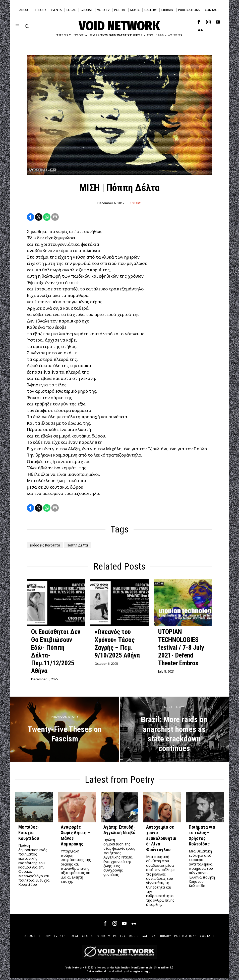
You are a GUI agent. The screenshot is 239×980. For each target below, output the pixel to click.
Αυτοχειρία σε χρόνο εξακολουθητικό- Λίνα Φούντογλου (161, 840)
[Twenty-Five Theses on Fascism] (65, 731)
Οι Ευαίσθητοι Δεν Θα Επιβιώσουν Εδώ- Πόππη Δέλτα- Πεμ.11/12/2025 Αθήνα (56, 653)
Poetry (135, 203)
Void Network (75, 969)
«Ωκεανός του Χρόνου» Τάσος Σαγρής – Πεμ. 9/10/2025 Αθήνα (117, 645)
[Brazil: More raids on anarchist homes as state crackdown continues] (174, 731)
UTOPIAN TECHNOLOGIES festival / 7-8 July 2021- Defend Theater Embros (181, 649)
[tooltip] (199, 22)
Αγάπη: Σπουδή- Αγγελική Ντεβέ (119, 832)
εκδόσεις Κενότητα (47, 547)
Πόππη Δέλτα (82, 547)
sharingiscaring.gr (139, 973)
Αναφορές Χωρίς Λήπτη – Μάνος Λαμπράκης (75, 837)
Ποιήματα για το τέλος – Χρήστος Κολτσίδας (202, 837)
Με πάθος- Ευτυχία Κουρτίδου (29, 835)
